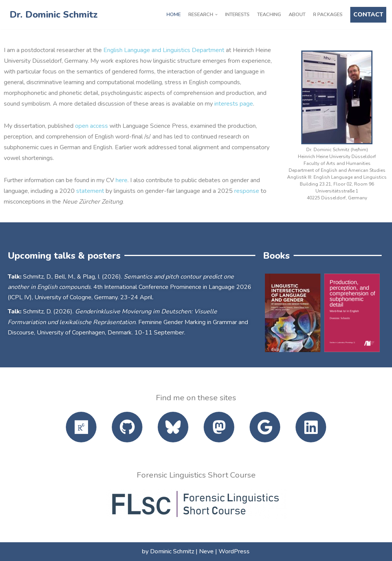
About (297, 15)
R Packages (328, 15)
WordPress (234, 551)
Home (174, 15)
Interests (237, 15)
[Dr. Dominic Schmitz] (52, 15)
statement (90, 191)
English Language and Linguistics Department (164, 50)
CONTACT (368, 15)
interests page (234, 104)
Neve (206, 551)
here (122, 180)
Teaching (269, 15)
